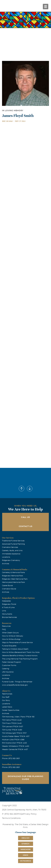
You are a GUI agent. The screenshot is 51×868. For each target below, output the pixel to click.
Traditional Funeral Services (13, 541)
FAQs (21, 814)
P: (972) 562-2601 (10, 814)
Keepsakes (6, 601)
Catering (6, 669)
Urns (4, 611)
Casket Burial (7, 586)
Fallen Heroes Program (12, 662)
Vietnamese (26, 861)
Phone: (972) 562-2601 (11, 758)
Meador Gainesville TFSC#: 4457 (15, 749)
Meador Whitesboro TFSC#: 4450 (16, 746)
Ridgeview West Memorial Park (15, 579)
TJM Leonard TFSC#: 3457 (13, 727)
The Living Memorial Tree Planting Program (20, 659)
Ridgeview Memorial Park (13, 576)
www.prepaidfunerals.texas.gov (15, 685)
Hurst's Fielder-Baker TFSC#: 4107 (16, 736)
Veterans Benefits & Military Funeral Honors (20, 656)
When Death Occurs (10, 633)
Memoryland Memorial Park (13, 582)
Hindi (26, 855)
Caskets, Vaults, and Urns (12, 551)
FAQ (4, 629)
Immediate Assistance (11, 554)
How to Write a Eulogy (11, 639)
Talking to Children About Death (15, 649)
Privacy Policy (30, 814)
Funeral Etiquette (9, 646)
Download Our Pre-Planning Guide (26, 778)
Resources (6, 626)
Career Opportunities (11, 710)
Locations (6, 557)
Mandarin (26, 849)
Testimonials (7, 694)
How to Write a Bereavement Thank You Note (21, 652)
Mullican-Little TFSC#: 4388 (13, 740)
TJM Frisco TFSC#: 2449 (12, 723)
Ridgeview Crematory (11, 560)
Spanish (25, 844)
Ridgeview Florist (9, 604)
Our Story (6, 700)
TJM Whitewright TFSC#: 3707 (14, 733)
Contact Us (26, 526)
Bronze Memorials (9, 617)
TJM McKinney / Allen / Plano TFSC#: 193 (18, 717)
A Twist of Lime (8, 608)
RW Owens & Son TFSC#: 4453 (14, 743)
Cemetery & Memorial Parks (13, 572)
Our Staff (6, 697)
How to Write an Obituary (13, 636)
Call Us (26, 517)
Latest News (7, 707)
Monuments (7, 614)
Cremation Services (10, 547)
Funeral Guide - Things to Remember (17, 682)
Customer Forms (9, 665)
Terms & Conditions (11, 818)
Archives (6, 564)
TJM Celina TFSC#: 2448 (12, 720)
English (26, 838)
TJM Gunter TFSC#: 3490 (12, 730)
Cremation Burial (9, 589)
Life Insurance (8, 672)
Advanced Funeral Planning (13, 544)
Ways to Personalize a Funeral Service (17, 643)
